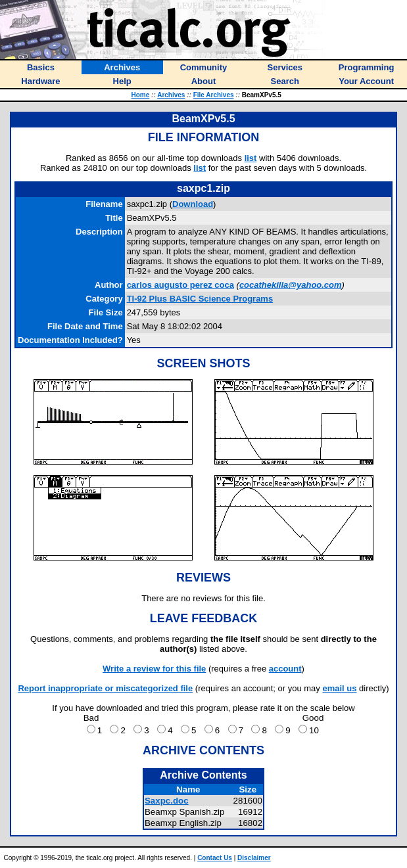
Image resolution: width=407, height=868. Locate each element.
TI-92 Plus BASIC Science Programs (200, 299)
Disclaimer (254, 858)
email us (339, 688)
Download (193, 204)
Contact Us (215, 858)
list (251, 158)
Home (141, 95)
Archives (171, 95)
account (285, 669)
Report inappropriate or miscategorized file (105, 688)
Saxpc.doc (167, 801)
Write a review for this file (154, 669)
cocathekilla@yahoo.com (291, 285)
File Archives (214, 95)
